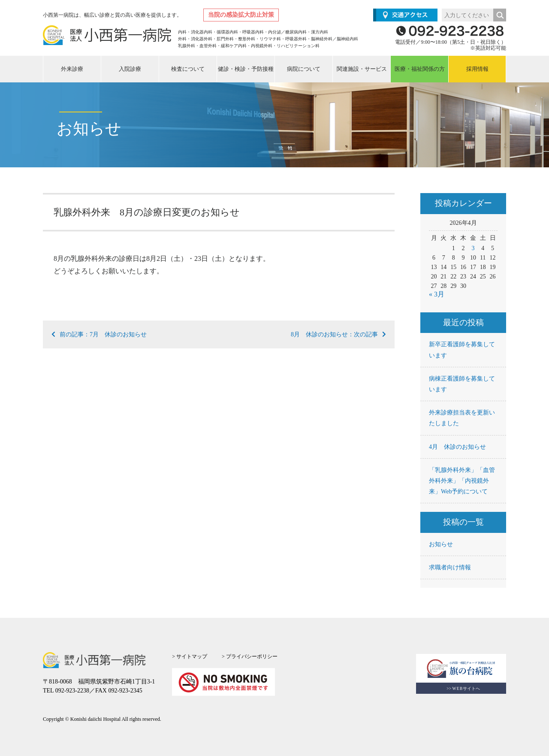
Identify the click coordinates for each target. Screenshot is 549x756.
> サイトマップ (190, 656)
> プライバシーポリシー (250, 656)
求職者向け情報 (450, 567)
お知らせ (441, 544)
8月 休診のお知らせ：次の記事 (338, 334)
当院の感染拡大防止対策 (241, 15)
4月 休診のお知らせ (457, 447)
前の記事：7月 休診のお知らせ (99, 334)
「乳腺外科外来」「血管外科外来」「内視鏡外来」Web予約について (462, 481)
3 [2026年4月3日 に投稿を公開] (473, 248)
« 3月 (437, 294)
